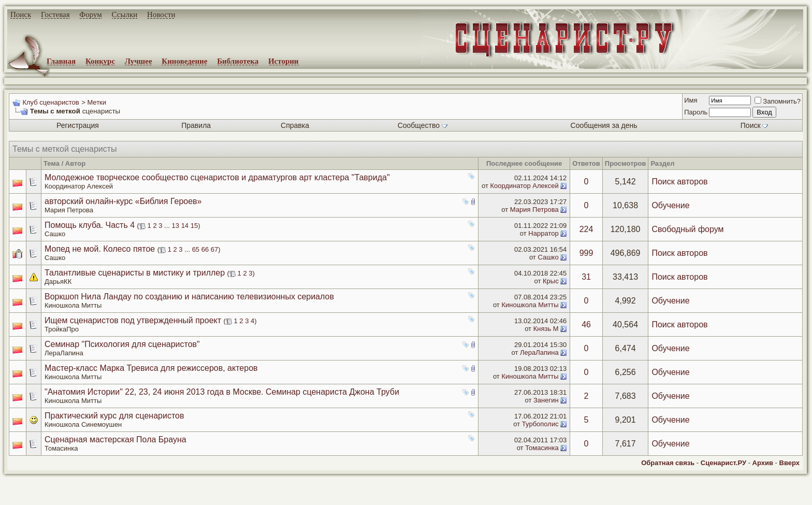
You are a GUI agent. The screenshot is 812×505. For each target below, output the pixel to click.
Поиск (21, 15)
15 (194, 226)
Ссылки (125, 15)
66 (205, 249)
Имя (691, 100)
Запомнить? (778, 101)
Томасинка (61, 448)
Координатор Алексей (79, 186)
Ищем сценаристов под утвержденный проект (133, 320)
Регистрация (78, 125)
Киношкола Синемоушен (83, 424)
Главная (61, 61)
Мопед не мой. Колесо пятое (100, 249)
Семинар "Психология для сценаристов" (122, 344)
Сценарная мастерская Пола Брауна (115, 439)
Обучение (670, 205)
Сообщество (423, 125)
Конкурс (100, 61)
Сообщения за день (604, 125)
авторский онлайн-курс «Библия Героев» (123, 201)
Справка (295, 125)
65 (196, 249)
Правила (196, 125)
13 (176, 226)
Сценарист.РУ (723, 463)
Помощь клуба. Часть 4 (90, 225)
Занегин (546, 400)
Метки (97, 102)
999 (586, 253)
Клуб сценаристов (50, 102)
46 (586, 324)
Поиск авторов (679, 182)
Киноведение (184, 61)
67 (214, 249)
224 (586, 229)
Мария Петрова (69, 210)
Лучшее (139, 61)
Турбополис (540, 424)
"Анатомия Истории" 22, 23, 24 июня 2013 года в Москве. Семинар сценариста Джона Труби (222, 392)
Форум (90, 15)
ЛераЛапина (64, 353)
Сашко (55, 234)
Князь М (546, 329)
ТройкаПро (62, 329)
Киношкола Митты (73, 305)
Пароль (696, 112)
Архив (763, 463)
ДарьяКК (58, 282)
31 (586, 277)
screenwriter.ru (177, 488)
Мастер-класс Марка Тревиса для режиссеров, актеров (151, 368)
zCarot (414, 497)
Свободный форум (687, 229)
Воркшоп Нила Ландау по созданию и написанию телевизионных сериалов (189, 297)
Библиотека (238, 61)
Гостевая (55, 15)
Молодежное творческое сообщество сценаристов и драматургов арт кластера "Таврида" (217, 177)
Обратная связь (668, 463)
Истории (284, 61)
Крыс (551, 281)
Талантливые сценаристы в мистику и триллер (135, 273)
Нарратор (543, 233)
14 (185, 226)
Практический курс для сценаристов (114, 416)
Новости (161, 15)
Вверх (789, 463)
